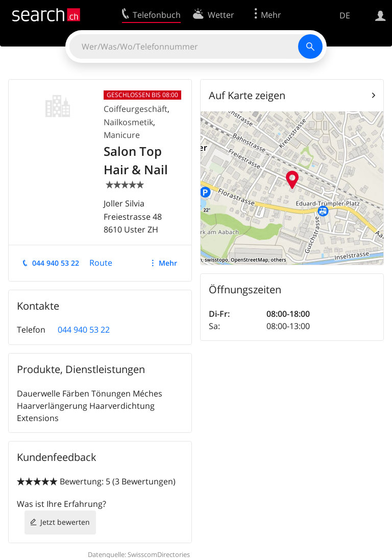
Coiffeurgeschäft (136, 109)
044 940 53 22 (56, 263)
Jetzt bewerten (65, 522)
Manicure (122, 135)
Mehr (168, 263)
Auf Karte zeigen (247, 95)
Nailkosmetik (128, 122)
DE (345, 15)
